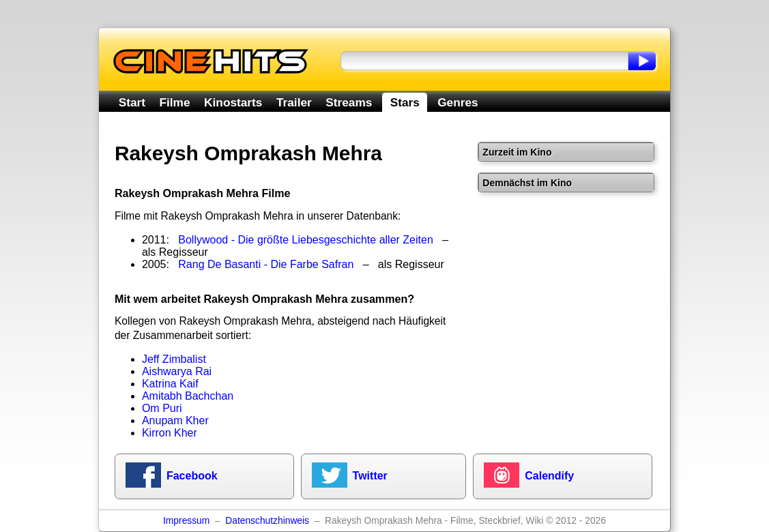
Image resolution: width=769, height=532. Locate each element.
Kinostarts (233, 102)
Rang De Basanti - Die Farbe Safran (266, 264)
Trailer (294, 102)
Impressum (186, 521)
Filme (175, 102)
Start (132, 102)
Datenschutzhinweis (267, 521)
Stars (405, 102)
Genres (458, 102)
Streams (349, 102)
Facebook (192, 476)
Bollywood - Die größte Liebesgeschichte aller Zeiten (306, 240)
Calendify (549, 476)
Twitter (370, 476)
